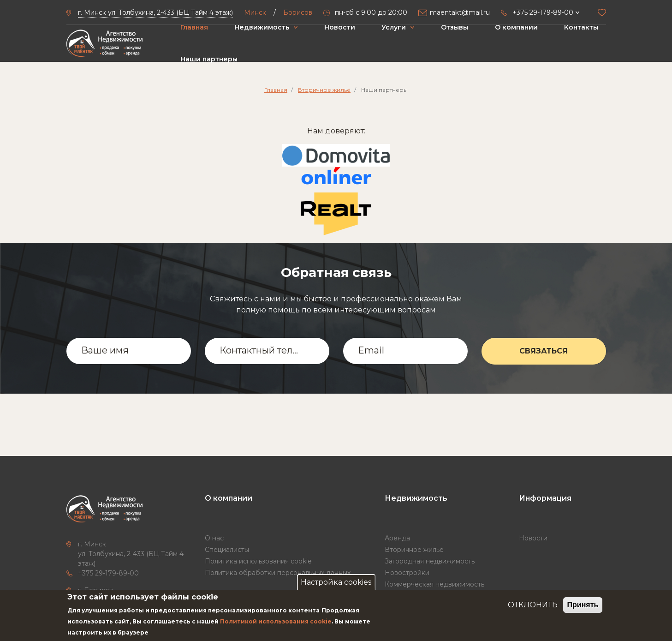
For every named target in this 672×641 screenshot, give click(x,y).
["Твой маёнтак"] (104, 44)
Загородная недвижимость (430, 561)
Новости (340, 27)
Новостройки (407, 573)
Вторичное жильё (324, 90)
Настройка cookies (336, 582)
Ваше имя (105, 350)
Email (371, 350)
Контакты (581, 27)
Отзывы (455, 27)
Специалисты (227, 550)
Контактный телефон (261, 350)
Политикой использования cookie (276, 621)
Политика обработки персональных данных (278, 573)
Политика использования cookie (258, 561)
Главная (194, 27)
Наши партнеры (209, 59)
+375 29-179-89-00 (108, 573)
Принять (583, 605)
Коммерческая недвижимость (434, 584)
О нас (214, 538)
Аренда (397, 538)
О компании (516, 27)
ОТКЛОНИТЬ (533, 605)
